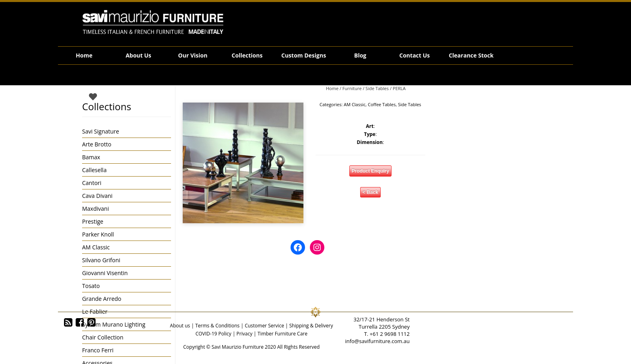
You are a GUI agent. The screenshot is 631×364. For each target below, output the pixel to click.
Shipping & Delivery (311, 326)
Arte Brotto (97, 144)
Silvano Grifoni (101, 260)
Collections (247, 55)
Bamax (91, 157)
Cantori (92, 183)
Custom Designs (304, 55)
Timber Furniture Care (283, 334)
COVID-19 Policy (213, 334)
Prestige (93, 221)
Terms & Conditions (217, 326)
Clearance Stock (471, 55)
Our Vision (193, 55)
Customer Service (264, 326)
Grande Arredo (102, 299)
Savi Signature (101, 131)
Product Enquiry (370, 171)
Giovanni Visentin (105, 273)
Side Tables (377, 88)
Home (84, 55)
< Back (370, 192)
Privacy (245, 334)
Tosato (91, 286)
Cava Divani (97, 196)
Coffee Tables (382, 104)
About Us (138, 55)
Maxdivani (96, 209)
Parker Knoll (98, 234)
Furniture (352, 88)
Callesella (94, 170)
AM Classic (355, 104)
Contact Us (414, 55)
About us (180, 326)
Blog (360, 55)
